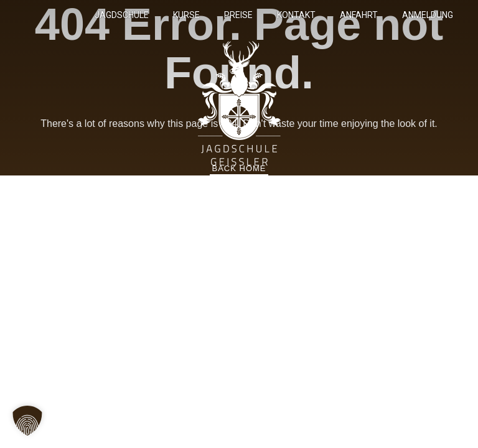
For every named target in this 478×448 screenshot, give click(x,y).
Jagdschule (122, 15)
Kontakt (296, 15)
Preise (238, 15)
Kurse (186, 15)
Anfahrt (359, 15)
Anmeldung (428, 15)
